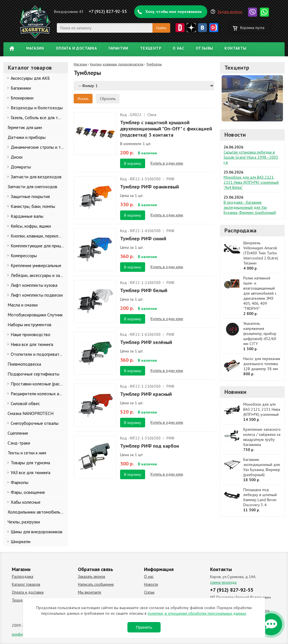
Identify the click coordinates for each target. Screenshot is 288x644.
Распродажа (240, 230)
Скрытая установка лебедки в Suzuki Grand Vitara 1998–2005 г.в (251, 157)
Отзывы (204, 48)
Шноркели (21, 541)
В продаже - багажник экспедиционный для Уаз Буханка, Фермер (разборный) (250, 207)
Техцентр (151, 48)
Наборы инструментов (30, 325)
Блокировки (22, 98)
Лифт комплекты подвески (37, 295)
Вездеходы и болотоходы (37, 108)
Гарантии (119, 48)
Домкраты (21, 167)
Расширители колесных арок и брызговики (39, 394)
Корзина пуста (252, 28)
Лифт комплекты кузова (34, 285)
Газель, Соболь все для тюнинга (39, 117)
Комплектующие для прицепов (39, 246)
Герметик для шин (25, 127)
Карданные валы (27, 216)
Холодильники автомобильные (38, 512)
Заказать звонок (92, 576)
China (152, 115)
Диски (17, 157)
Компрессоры (24, 256)
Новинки (235, 392)
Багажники (21, 88)
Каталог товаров (26, 584)
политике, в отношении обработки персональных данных (197, 613)
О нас (178, 48)
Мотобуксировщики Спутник (35, 315)
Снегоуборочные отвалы (35, 423)
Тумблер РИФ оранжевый (149, 187)
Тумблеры (154, 64)
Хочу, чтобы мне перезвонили (174, 12)
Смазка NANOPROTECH (31, 413)
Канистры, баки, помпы (33, 206)
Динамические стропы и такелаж (39, 147)
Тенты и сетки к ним (27, 453)
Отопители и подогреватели (38, 354)
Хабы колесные (26, 502)
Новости (235, 135)
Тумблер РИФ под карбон (149, 446)
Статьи (149, 592)
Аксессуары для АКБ (30, 78)
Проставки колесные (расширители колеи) (39, 384)
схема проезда (223, 582)
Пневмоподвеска (24, 364)
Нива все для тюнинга (32, 344)
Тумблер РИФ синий (143, 238)
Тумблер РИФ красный (146, 394)
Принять (144, 627)
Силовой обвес (25, 403)
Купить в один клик (167, 163)
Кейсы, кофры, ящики (31, 226)
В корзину (133, 163)
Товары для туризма (30, 463)
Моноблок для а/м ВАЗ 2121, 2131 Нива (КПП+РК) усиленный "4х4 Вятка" (251, 182)
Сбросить (108, 99)
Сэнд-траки (19, 443)
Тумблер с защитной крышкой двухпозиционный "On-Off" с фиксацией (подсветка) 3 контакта (166, 129)
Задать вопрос (230, 12)
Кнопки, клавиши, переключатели (39, 236)
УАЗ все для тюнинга (31, 472)
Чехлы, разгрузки (24, 522)
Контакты (235, 48)
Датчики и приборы (27, 137)
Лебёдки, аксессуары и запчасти (39, 275)
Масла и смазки (23, 305)
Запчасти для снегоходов (32, 186)
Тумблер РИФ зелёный (146, 342)
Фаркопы (20, 482)
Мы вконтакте (90, 592)
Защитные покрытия (30, 196)
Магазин (35, 48)
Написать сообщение (96, 584)
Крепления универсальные (36, 265)
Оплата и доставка (76, 48)
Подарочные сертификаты (33, 374)
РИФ (170, 179)
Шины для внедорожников (37, 532)
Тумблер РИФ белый (144, 290)
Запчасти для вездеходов (36, 177)
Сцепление (18, 433)
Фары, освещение (28, 492)
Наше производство (31, 334)
